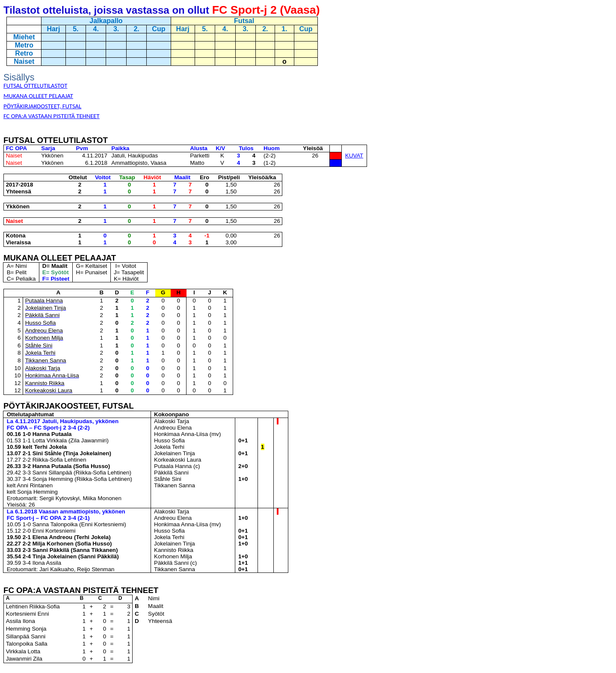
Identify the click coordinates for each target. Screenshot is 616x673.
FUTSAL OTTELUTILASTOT (35, 86)
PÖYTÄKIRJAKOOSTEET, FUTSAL (42, 106)
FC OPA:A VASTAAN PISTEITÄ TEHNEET (52, 116)
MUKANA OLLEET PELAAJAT (38, 96)
